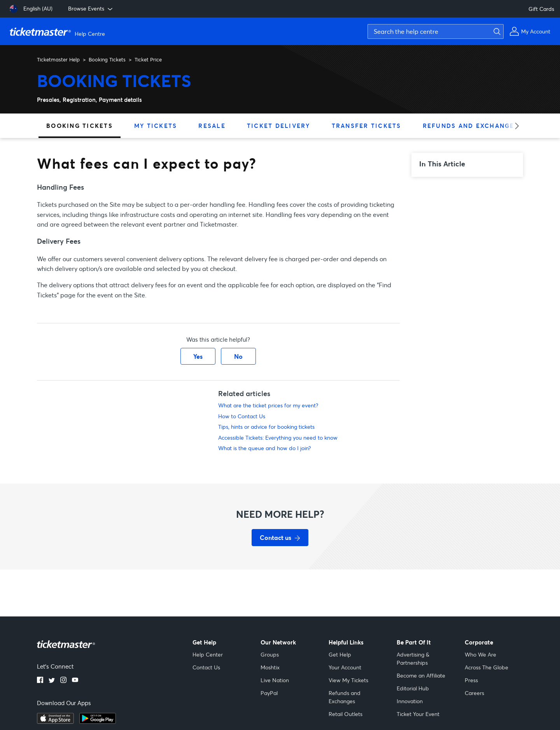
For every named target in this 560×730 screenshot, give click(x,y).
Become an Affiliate (421, 675)
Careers (474, 693)
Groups (270, 654)
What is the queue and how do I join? (264, 448)
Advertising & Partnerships (413, 658)
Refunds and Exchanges (471, 126)
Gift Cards (541, 9)
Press (471, 680)
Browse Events (91, 9)
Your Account (345, 667)
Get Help (340, 654)
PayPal (269, 693)
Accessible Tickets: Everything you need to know (278, 437)
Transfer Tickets (367, 126)
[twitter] (52, 681)
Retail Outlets (346, 714)
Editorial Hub (413, 688)
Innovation (410, 701)
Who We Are (480, 654)
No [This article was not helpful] (238, 356)
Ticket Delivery (279, 126)
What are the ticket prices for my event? (268, 405)
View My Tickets (348, 680)
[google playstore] (98, 721)
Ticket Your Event (418, 714)
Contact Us (206, 667)
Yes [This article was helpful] (198, 356)
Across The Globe (486, 667)
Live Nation (275, 680)
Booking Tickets (107, 59)
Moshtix (270, 667)
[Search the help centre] (436, 31)
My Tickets (156, 126)
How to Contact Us (242, 416)
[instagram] (63, 681)
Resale (212, 126)
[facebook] (40, 681)
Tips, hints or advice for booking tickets (266, 427)
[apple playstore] (55, 721)
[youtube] (75, 681)
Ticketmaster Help (58, 59)
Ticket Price (148, 59)
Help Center (208, 654)
